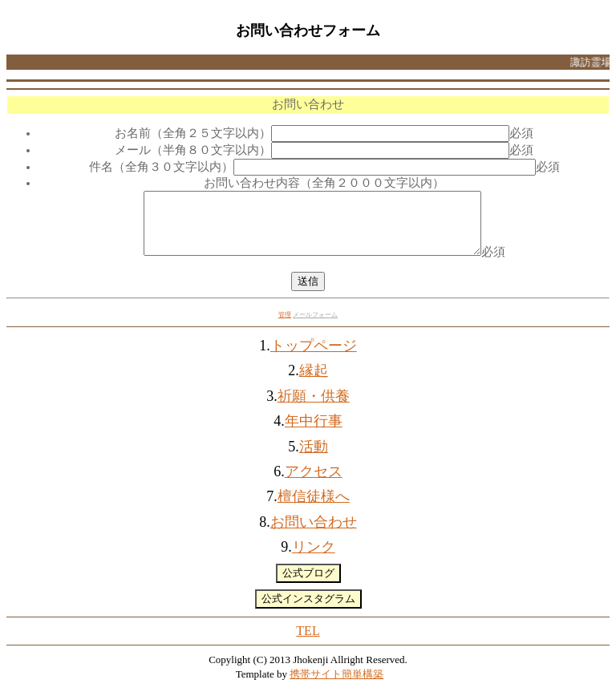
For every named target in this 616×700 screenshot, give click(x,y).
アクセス (314, 484)
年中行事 (314, 433)
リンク (314, 559)
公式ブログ (308, 585)
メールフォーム (315, 327)
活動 (314, 459)
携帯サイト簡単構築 (336, 686)
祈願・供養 (314, 408)
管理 (285, 327)
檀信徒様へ (314, 508)
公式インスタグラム (308, 611)
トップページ (314, 358)
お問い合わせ (314, 534)
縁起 (314, 382)
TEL (308, 643)
